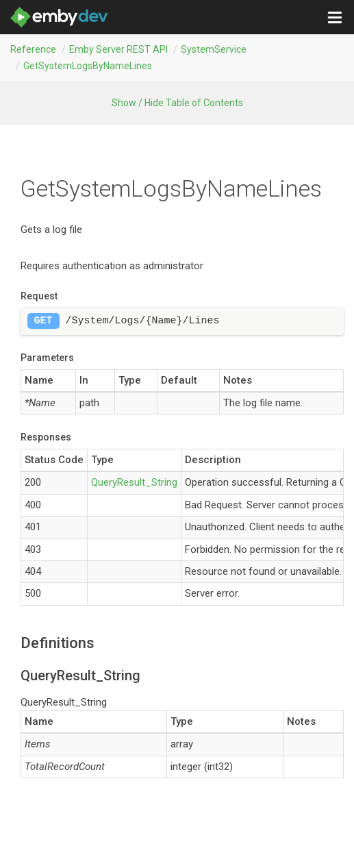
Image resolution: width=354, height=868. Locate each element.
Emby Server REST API (118, 49)
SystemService (214, 49)
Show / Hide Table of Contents (177, 103)
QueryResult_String (134, 482)
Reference (33, 49)
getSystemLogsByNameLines (88, 66)
